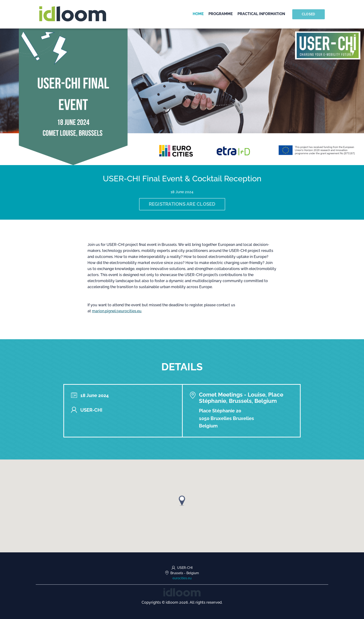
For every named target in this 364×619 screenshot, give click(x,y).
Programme (221, 14)
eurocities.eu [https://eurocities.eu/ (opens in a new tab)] (182, 578)
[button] (182, 501)
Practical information (262, 14)
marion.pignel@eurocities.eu (117, 311)
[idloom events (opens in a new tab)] (182, 592)
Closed (309, 14)
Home (198, 14)
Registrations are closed (182, 204)
